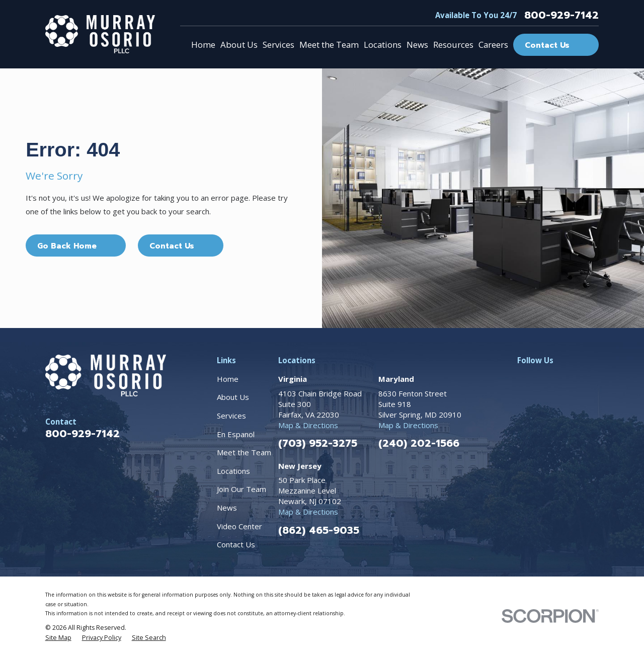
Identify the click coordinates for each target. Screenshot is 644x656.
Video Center (239, 526)
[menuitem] (58, 638)
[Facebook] (522, 379)
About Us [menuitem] (239, 45)
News (227, 508)
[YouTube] (614, 379)
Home (228, 379)
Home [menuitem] (203, 45)
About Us (233, 397)
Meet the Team (244, 452)
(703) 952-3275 (318, 443)
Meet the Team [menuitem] (329, 45)
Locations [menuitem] (383, 45)
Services (231, 416)
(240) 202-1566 (419, 443)
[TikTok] (591, 379)
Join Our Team (242, 489)
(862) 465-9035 (319, 530)
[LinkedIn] (568, 379)
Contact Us (236, 544)
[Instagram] (545, 379)
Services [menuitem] (278, 45)
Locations (233, 471)
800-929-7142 (561, 15)
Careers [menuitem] (493, 45)
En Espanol (236, 434)
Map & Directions (308, 425)
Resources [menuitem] (453, 45)
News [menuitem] (417, 45)
